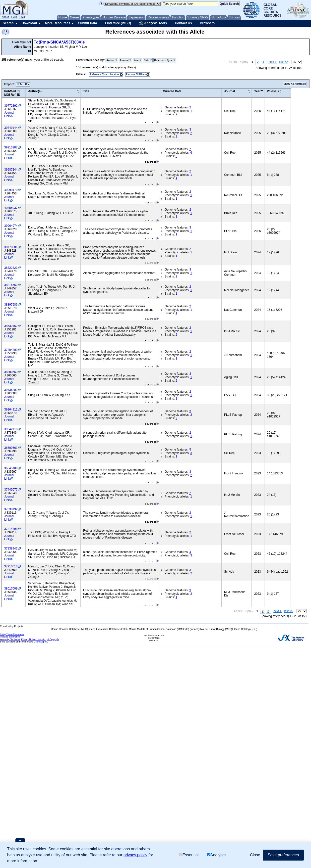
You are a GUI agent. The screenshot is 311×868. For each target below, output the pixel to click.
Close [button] (255, 855)
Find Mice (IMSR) (118, 23)
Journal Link (9, 114)
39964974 (11, 226)
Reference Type (165, 60)
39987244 (11, 170)
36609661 (11, 448)
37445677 (11, 490)
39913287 (11, 147)
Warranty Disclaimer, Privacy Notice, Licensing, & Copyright (30, 639)
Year (137, 60)
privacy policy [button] (135, 855)
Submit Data (88, 23)
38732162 (11, 326)
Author (112, 60)
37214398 (11, 529)
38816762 (11, 285)
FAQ (22, 17)
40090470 (11, 190)
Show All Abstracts (295, 84)
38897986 (11, 305)
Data (148, 60)
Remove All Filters (136, 74)
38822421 (11, 268)
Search (8, 23)
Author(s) (35, 91)
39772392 (11, 106)
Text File (23, 84)
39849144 (11, 128)
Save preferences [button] (283, 855)
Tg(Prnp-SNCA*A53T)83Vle (59, 42)
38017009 (11, 589)
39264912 (11, 410)
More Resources (57, 23)
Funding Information (10, 637)
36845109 (11, 468)
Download (29, 23)
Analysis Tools (153, 23)
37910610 (11, 566)
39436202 (11, 390)
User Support (40, 642)
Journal (125, 60)
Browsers (207, 23)
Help (14, 17)
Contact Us (183, 23)
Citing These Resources (12, 634)
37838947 (11, 548)
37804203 (11, 350)
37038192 (11, 509)
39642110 (11, 429)
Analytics (217, 855)
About (5, 17)
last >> (284, 62)
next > (273, 62)
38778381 (11, 247)
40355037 (11, 208)
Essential (189, 855)
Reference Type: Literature (105, 74)
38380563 (11, 372)
